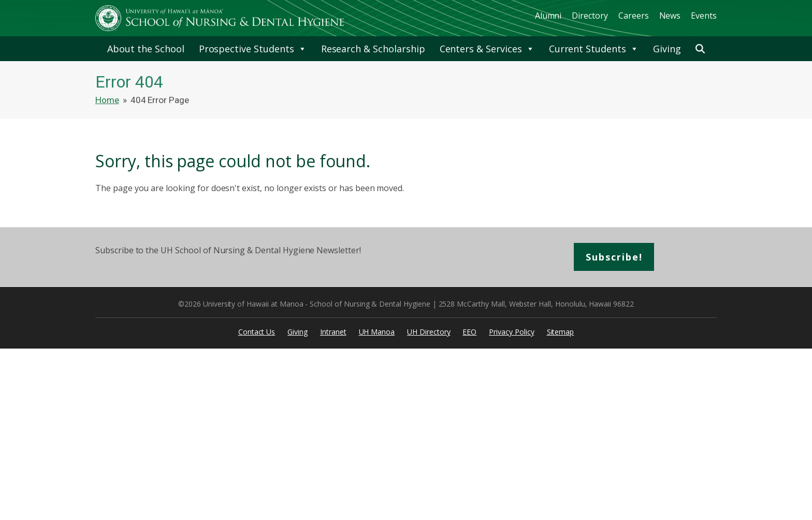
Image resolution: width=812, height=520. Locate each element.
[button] (700, 49)
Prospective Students (253, 49)
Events (704, 16)
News (670, 16)
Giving (667, 49)
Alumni (548, 16)
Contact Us (257, 332)
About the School (146, 49)
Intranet (333, 332)
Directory (590, 16)
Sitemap (561, 332)
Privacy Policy (511, 332)
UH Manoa (377, 332)
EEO (469, 332)
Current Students (594, 49)
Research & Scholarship (373, 49)
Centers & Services (487, 49)
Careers (634, 16)
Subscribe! (614, 257)
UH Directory (429, 332)
